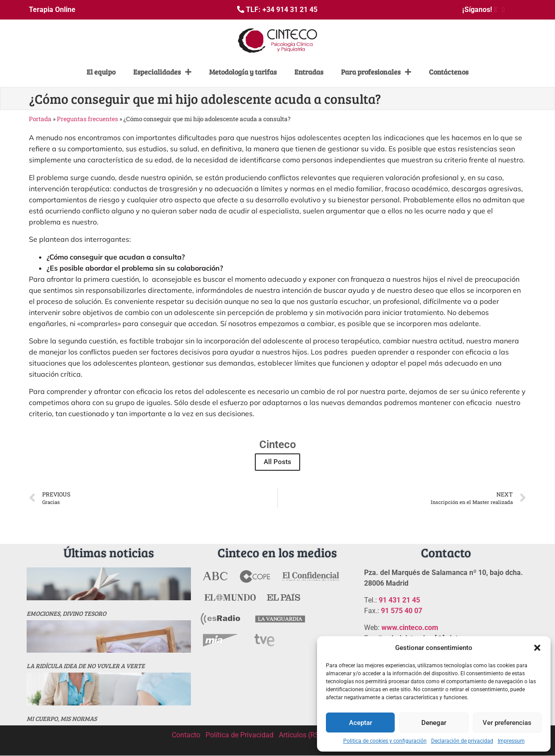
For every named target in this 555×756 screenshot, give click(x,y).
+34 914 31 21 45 (290, 10)
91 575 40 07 (402, 611)
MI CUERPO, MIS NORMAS (62, 719)
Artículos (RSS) (303, 735)
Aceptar (361, 723)
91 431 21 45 (399, 600)
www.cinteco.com (410, 628)
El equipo (101, 72)
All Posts (277, 462)
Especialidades (162, 72)
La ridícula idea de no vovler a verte (86, 666)
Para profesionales (376, 72)
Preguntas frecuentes (87, 119)
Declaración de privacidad (462, 741)
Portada (40, 119)
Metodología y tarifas (243, 72)
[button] (537, 648)
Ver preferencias (507, 723)
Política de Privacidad (240, 735)
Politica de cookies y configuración (385, 741)
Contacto (186, 735)
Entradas (309, 72)
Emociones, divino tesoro (66, 613)
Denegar (434, 723)
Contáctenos (449, 72)
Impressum (511, 741)
